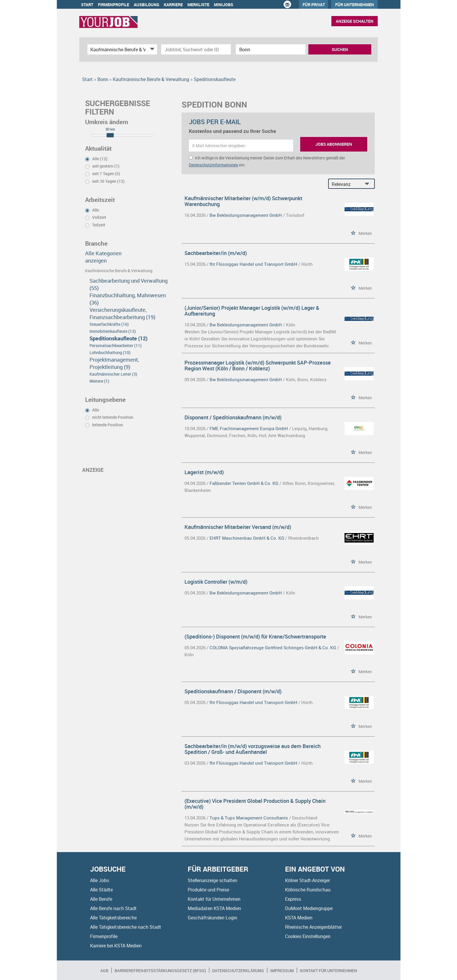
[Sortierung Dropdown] (368, 184)
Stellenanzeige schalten (212, 880)
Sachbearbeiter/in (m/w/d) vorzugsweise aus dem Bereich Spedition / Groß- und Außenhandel (253, 749)
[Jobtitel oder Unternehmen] (196, 49)
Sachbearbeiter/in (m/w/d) (216, 253)
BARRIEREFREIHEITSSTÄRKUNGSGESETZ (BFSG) (160, 971)
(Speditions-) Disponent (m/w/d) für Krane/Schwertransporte (255, 636)
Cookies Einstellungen (308, 936)
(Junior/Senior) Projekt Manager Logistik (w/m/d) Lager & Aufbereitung (252, 311)
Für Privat (314, 5)
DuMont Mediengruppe (309, 908)
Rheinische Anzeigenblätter (313, 927)
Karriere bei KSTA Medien (116, 946)
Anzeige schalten (355, 21)
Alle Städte (101, 890)
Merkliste (198, 5)
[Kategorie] (116, 49)
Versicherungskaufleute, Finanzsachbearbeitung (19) (122, 313)
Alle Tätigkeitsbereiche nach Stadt (126, 927)
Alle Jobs (100, 880)
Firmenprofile (114, 5)
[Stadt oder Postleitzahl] (271, 49)
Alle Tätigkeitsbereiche (113, 918)
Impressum (282, 971)
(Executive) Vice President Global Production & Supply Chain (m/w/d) (255, 804)
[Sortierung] (346, 184)
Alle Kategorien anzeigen (103, 257)
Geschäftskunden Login (212, 918)
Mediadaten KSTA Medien (214, 908)
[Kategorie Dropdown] (151, 49)
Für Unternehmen (355, 5)
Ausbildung (146, 5)
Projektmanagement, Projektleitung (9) (114, 363)
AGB (104, 971)
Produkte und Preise (208, 890)
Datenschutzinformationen (213, 165)
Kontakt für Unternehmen (214, 899)
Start (87, 5)
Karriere (173, 5)
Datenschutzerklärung (238, 971)
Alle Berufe (101, 899)
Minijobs (224, 5)
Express (293, 899)
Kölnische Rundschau (308, 890)
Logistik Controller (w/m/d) (216, 582)
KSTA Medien (299, 918)
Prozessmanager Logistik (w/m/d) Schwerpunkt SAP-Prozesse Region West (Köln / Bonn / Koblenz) (258, 365)
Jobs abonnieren (334, 144)
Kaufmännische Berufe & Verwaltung (119, 271)
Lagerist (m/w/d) (204, 472)
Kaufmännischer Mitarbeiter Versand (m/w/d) (238, 527)
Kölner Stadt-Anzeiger (307, 880)
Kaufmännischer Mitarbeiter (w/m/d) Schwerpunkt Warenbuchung (243, 201)
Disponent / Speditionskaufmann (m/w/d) (233, 417)
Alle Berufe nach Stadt (113, 908)
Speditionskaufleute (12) (118, 338)
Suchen (340, 49)
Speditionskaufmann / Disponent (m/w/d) (233, 691)
